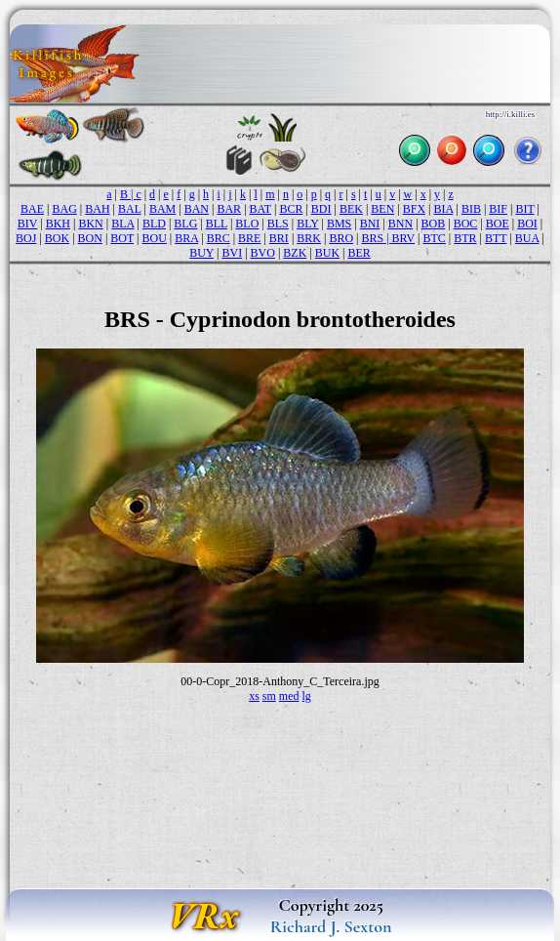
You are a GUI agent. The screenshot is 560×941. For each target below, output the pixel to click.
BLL (217, 224)
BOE (498, 224)
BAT (260, 209)
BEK (351, 209)
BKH (58, 224)
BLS (278, 224)
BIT (524, 209)
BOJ (26, 238)
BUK (327, 253)
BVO (263, 253)
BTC (434, 238)
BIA (443, 209)
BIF (498, 209)
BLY (307, 224)
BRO (341, 238)
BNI (370, 224)
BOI (527, 224)
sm (269, 696)
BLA (122, 224)
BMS (339, 224)
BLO (247, 224)
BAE (32, 209)
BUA (527, 238)
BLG (185, 224)
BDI (321, 209)
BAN (197, 209)
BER (359, 253)
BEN (382, 209)
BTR (465, 238)
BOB (434, 224)
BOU (155, 238)
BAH (97, 209)
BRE (249, 238)
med (289, 696)
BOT (122, 238)
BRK (309, 238)
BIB (471, 209)
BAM (162, 209)
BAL (130, 209)
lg (307, 696)
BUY (201, 253)
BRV (404, 238)
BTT (496, 238)
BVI (232, 253)
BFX (414, 209)
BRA (186, 238)
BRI (279, 238)
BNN (400, 224)
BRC (219, 238)
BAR (229, 209)
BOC (466, 224)
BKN (90, 224)
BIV (27, 224)
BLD (154, 224)
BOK (57, 238)
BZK (295, 253)
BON (90, 238)
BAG (64, 209)
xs (254, 696)
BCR (291, 209)
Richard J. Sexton (331, 926)
